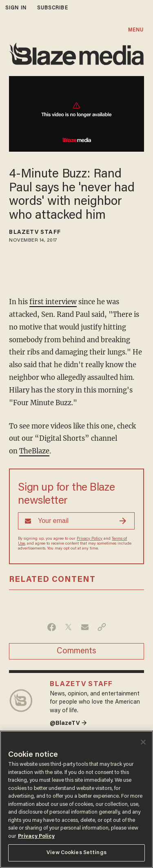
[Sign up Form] (76, 521)
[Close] (143, 742)
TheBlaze (34, 451)
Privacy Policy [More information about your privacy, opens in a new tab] (36, 836)
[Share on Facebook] (52, 627)
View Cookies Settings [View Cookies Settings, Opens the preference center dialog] (76, 853)
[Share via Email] (85, 627)
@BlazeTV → (68, 723)
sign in (16, 8)
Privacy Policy (90, 539)
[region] (76, 799)
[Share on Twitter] (68, 627)
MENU (136, 30)
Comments (76, 651)
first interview (53, 302)
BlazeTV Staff (35, 233)
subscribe (53, 8)
